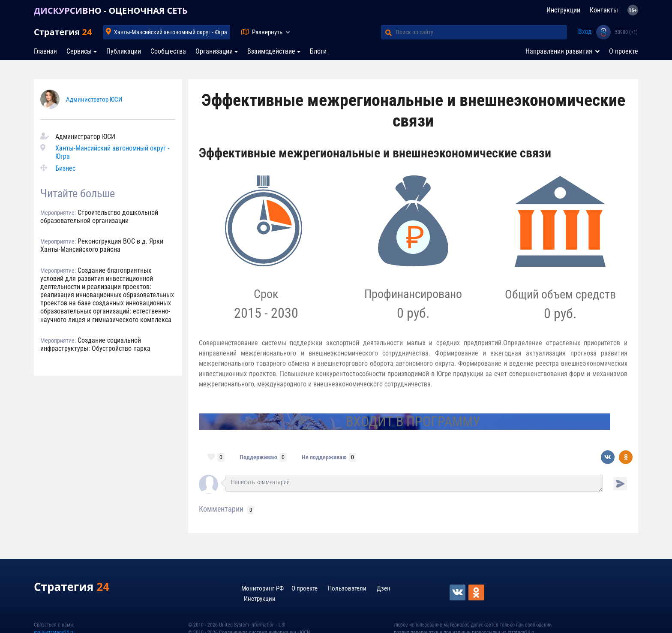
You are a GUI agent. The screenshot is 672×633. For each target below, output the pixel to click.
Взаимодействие (271, 51)
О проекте (624, 51)
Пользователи (347, 588)
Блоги (318, 51)
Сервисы (79, 51)
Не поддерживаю (324, 457)
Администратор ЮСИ (94, 99)
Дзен (384, 588)
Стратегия (63, 32)
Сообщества (168, 51)
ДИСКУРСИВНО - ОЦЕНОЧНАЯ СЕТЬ (111, 11)
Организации (214, 51)
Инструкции (563, 10)
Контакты (604, 10)
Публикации (124, 51)
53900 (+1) (626, 32)
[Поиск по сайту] (481, 32)
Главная (45, 51)
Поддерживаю (258, 457)
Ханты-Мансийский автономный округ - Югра (171, 32)
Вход (585, 32)
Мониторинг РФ (262, 588)
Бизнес (65, 168)
